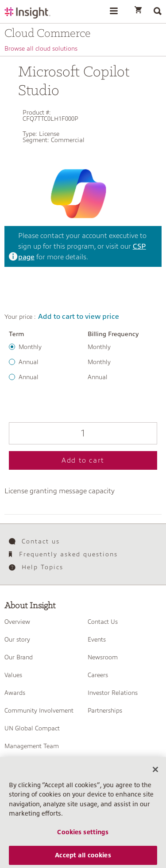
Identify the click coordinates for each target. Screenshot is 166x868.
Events (97, 639)
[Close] (155, 775)
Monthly (30, 347)
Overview (17, 622)
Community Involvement (39, 710)
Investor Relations (113, 693)
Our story (17, 639)
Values (13, 675)
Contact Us (103, 622)
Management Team (32, 746)
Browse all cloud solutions (41, 48)
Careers (98, 675)
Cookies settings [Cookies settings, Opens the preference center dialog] (83, 837)
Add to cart (83, 460)
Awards (15, 693)
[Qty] (83, 433)
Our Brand (19, 657)
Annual (29, 362)
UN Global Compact (32, 728)
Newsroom (103, 657)
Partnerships (105, 710)
